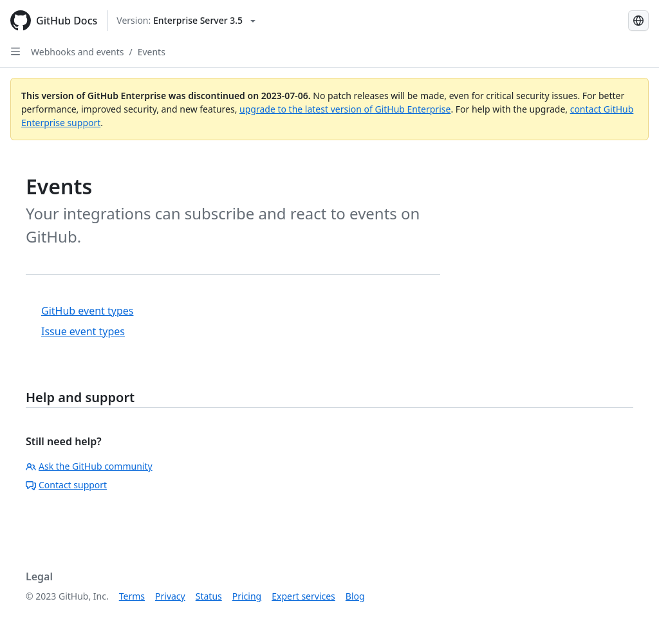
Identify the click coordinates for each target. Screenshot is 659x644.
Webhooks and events (77, 52)
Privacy (170, 596)
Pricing (247, 596)
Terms (132, 596)
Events (152, 52)
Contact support (66, 485)
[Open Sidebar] (15, 51)
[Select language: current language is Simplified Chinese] (638, 21)
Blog (355, 596)
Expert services (303, 596)
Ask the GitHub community (89, 466)
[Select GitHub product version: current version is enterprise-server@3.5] (186, 21)
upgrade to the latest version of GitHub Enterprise (345, 109)
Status (209, 596)
